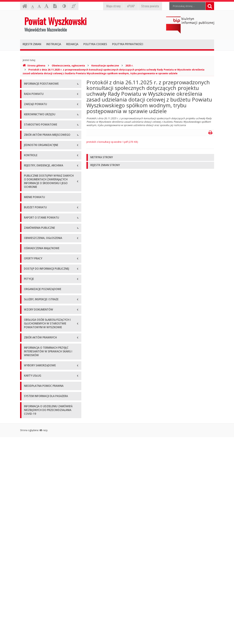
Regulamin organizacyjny (38, 209)
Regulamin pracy (33, 232)
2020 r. (28, 364)
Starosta (29, 169)
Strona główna (34, 65)
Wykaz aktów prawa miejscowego (43, 258)
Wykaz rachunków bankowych (41, 123)
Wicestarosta (31, 176)
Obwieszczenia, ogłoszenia (68, 65)
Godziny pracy (32, 100)
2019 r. (28, 356)
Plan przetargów (33, 428)
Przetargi (29, 412)
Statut (27, 250)
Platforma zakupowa (35, 435)
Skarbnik (29, 192)
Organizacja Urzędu (35, 115)
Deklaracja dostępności (37, 130)
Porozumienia (32, 225)
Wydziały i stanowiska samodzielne (43, 217)
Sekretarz (29, 184)
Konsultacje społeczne (105, 65)
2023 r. (28, 387)
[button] (150, 157)
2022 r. (28, 379)
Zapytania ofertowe (35, 420)
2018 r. (28, 348)
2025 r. (129, 65)
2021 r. (28, 371)
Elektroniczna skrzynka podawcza (42, 107)
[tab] (150, 157)
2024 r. (28, 394)
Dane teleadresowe (35, 92)
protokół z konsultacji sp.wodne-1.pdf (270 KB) (112, 142)
